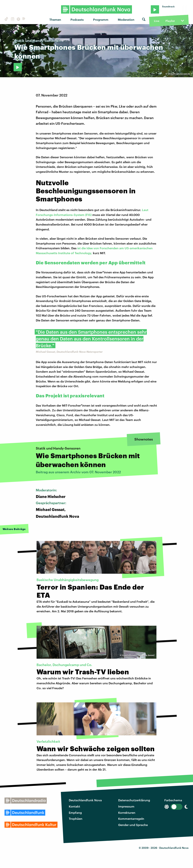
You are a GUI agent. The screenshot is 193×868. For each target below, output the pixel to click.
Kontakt (74, 806)
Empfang (75, 813)
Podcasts (77, 20)
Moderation (126, 20)
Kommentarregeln (131, 819)
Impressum (126, 806)
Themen (55, 20)
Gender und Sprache (133, 825)
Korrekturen (127, 813)
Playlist (170, 21)
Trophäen (76, 819)
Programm (101, 20)
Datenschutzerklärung (134, 800)
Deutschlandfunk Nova (85, 800)
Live (157, 21)
